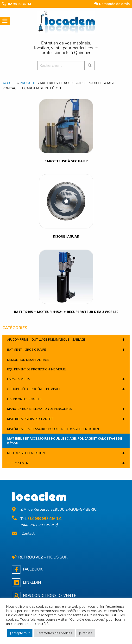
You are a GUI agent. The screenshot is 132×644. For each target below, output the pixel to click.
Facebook (27, 569)
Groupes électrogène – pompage (66, 389)
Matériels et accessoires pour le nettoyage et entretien (53, 429)
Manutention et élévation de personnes (66, 409)
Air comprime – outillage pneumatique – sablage (66, 340)
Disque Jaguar (66, 236)
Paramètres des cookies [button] (54, 633)
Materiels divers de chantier (66, 419)
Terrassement (66, 463)
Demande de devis (112, 4)
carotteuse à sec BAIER (66, 161)
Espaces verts (66, 379)
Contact (28, 534)
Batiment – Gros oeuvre (66, 350)
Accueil (9, 83)
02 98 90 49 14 (19, 4)
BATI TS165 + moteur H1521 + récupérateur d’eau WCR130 (66, 312)
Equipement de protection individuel (37, 369)
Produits (28, 83)
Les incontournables (24, 399)
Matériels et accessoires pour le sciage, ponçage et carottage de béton (65, 441)
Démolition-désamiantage (28, 360)
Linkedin (27, 583)
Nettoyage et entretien (66, 453)
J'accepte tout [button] (20, 633)
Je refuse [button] (86, 633)
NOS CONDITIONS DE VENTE (44, 596)
